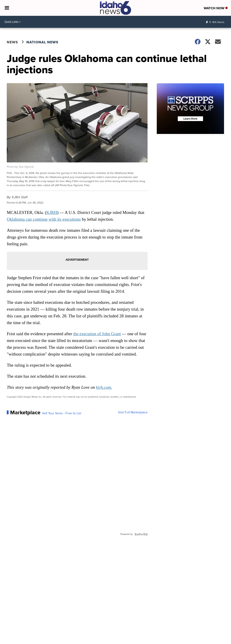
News (12, 42)
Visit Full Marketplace (133, 412)
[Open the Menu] (7, 8)
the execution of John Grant (97, 334)
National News (42, 42)
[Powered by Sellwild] (141, 534)
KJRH (52, 212)
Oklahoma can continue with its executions (44, 219)
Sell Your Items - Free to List (62, 413)
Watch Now (216, 8)
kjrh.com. (104, 387)
